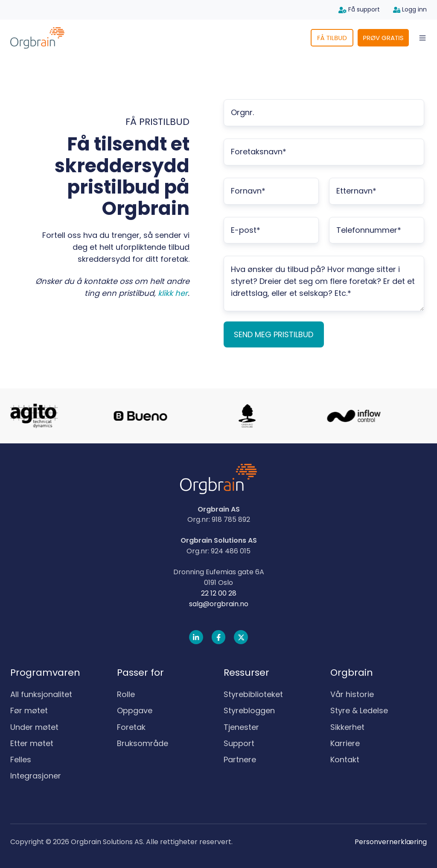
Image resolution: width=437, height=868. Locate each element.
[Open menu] (422, 38)
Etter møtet (32, 743)
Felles (21, 759)
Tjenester (241, 727)
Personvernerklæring (391, 842)
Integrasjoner (36, 776)
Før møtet (29, 710)
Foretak (131, 727)
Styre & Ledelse (359, 710)
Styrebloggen (249, 710)
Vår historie (352, 694)
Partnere (240, 759)
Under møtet (34, 727)
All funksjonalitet (41, 694)
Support (239, 743)
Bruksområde (143, 743)
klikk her (173, 293)
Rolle (126, 694)
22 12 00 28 (219, 593)
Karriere (345, 743)
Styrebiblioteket (253, 694)
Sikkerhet (347, 727)
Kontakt (345, 759)
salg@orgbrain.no (219, 604)
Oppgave (135, 710)
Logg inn (410, 9)
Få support (359, 9)
